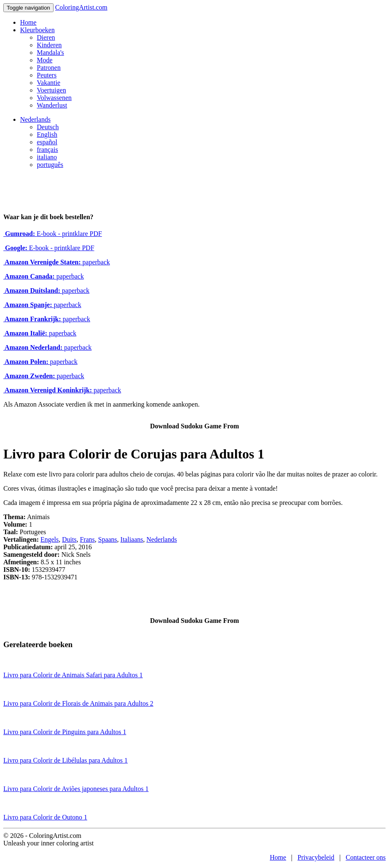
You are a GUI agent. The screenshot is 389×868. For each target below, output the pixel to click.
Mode (45, 60)
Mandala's (50, 52)
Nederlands (35, 119)
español (47, 142)
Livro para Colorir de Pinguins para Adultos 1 (65, 732)
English (47, 134)
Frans (87, 539)
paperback (57, 262)
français (47, 150)
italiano (47, 157)
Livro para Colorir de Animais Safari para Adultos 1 (73, 675)
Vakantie (49, 83)
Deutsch (48, 127)
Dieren (46, 37)
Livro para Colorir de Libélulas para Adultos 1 (65, 760)
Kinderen (49, 45)
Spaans (108, 539)
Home (28, 22)
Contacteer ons (366, 857)
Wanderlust (52, 105)
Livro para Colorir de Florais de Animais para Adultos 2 (78, 703)
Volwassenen (54, 98)
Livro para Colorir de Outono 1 (45, 817)
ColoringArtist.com (81, 7)
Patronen (49, 68)
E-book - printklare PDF (53, 234)
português (50, 165)
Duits (69, 539)
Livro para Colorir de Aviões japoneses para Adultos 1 (76, 789)
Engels (50, 539)
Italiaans (132, 539)
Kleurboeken (37, 30)
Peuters (47, 75)
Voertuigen (51, 90)
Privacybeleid (316, 857)
